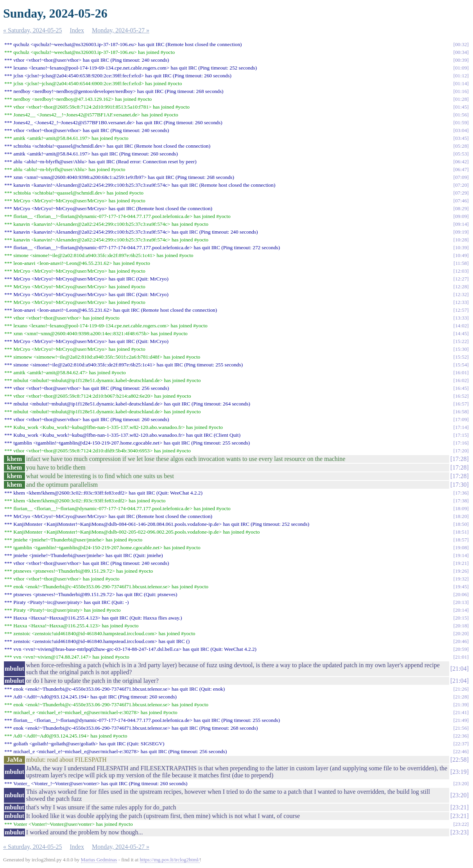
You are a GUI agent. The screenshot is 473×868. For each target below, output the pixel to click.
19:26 (461, 571)
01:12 (461, 76)
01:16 (461, 91)
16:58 (461, 412)
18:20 (461, 516)
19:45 (461, 587)
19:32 (461, 579)
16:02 (461, 380)
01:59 (461, 122)
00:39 (461, 60)
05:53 (461, 154)
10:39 (461, 247)
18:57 (461, 540)
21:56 (461, 728)
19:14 (461, 555)
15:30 (461, 349)
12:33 (461, 302)
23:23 (459, 832)
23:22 (461, 824)
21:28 (461, 697)
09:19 (461, 232)
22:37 (461, 744)
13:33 (461, 318)
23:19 (459, 772)
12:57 (461, 310)
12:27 (461, 279)
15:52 (461, 357)
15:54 (461, 365)
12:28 (461, 287)
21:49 (461, 720)
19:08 (461, 547)
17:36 (461, 493)
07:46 (461, 201)
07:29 (461, 193)
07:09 (461, 177)
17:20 (461, 451)
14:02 (461, 326)
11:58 (461, 263)
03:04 (461, 130)
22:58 (459, 760)
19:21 (461, 563)
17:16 (461, 443)
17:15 (461, 435)
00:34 (461, 52)
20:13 (461, 602)
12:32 (461, 294)
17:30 (459, 485)
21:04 (459, 669)
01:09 (461, 68)
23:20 (461, 783)
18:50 (461, 524)
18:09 (461, 508)
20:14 (461, 610)
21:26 (461, 689)
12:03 (461, 271)
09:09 (461, 216)
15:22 (461, 341)
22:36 (461, 736)
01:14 (461, 83)
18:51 (461, 532)
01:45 (461, 107)
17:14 (461, 427)
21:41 (461, 712)
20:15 (461, 618)
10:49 (461, 255)
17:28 (459, 459)
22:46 (461, 751)
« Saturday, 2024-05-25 (33, 30)
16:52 (461, 396)
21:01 (461, 657)
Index (77, 30)
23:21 (459, 807)
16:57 (461, 404)
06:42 (461, 162)
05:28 (461, 146)
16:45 (461, 388)
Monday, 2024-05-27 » (121, 30)
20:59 (461, 649)
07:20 (461, 185)
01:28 (461, 99)
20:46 (461, 641)
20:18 (461, 626)
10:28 (461, 240)
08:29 (461, 208)
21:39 (461, 705)
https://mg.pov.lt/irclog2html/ (170, 860)
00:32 (461, 44)
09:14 (461, 224)
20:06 (461, 594)
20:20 (461, 633)
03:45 (461, 138)
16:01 (461, 372)
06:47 (461, 169)
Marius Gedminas (99, 860)
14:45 (461, 333)
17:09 (461, 419)
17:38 (461, 501)
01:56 (461, 115)
